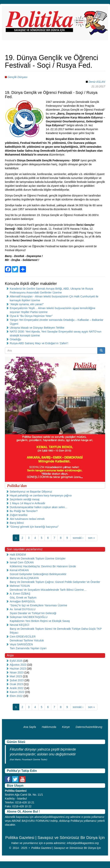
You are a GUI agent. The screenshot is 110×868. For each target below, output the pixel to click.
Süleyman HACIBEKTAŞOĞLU (29, 617)
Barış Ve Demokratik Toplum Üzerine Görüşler (38, 559)
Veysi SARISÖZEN (21, 644)
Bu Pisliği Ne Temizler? (24, 511)
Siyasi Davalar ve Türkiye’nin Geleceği (33, 613)
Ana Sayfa (30, 727)
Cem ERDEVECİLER (23, 637)
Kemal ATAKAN (19, 570)
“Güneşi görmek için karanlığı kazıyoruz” (34, 527)
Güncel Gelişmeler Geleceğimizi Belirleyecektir (38, 574)
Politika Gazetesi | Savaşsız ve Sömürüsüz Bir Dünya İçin (66, 848)
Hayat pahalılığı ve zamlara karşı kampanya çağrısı (41, 495)
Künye (66, 727)
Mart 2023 (16, 676)
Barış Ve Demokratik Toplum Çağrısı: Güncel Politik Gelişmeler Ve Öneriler (55, 582)
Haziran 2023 (18, 669)
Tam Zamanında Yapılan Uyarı (28, 648)
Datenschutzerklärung (89, 727)
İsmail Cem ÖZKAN (22, 562)
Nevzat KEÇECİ (20, 625)
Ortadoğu (15, 339)
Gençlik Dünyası (18, 77)
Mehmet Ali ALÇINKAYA (24, 578)
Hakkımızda (49, 727)
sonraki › (78, 538)
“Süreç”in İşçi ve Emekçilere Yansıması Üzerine (38, 605)
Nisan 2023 (17, 672)
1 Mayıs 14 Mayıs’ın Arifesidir (27, 503)
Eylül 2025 (16, 661)
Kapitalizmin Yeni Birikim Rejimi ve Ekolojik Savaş (40, 621)
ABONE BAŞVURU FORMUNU (30, 821)
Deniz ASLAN (97, 82)
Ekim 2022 (16, 696)
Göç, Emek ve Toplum (23, 598)
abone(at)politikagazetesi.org (52, 817)
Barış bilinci (17, 523)
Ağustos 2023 (18, 665)
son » (91, 538)
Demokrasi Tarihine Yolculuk (27, 640)
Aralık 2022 (17, 688)
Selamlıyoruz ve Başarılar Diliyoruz (31, 492)
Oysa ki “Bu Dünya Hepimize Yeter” (31, 316)
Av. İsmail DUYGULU (23, 609)
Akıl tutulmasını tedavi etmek (27, 519)
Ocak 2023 (16, 684)
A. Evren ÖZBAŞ (20, 594)
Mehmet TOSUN (20, 586)
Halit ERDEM (18, 555)
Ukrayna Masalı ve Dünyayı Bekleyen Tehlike (37, 328)
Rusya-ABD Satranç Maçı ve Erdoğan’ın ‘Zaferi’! (39, 343)
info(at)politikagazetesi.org (83, 843)
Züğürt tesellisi (19, 515)
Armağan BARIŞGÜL (23, 601)
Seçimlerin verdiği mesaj (25, 499)
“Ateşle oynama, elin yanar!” (27, 304)
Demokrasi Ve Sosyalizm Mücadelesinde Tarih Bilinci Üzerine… (48, 590)
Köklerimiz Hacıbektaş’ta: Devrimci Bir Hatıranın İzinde (43, 566)
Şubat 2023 (17, 680)
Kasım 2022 (17, 692)
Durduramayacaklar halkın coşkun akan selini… (39, 507)
